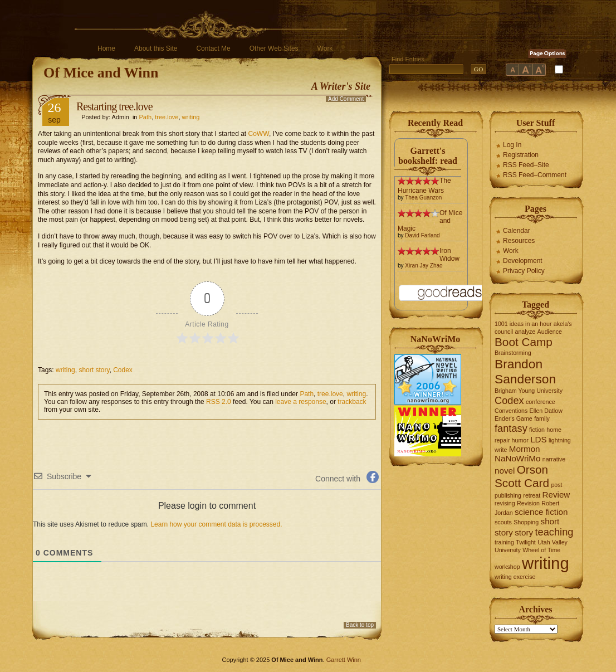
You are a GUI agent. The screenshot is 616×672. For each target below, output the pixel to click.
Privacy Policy (524, 271)
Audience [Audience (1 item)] (550, 332)
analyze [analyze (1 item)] (525, 332)
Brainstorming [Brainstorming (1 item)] (513, 353)
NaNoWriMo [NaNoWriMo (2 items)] (517, 458)
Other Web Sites (274, 48)
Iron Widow (449, 255)
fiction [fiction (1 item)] (537, 430)
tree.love (167, 117)
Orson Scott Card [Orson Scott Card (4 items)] (522, 476)
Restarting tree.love (114, 106)
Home (106, 48)
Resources (519, 241)
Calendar (517, 231)
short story (94, 370)
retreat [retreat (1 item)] (532, 495)
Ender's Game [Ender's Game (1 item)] (514, 418)
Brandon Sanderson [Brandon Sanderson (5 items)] (525, 371)
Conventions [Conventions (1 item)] (511, 411)
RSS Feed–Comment (535, 175)
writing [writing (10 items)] (546, 563)
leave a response (300, 402)
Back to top (360, 625)
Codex (123, 370)
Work (325, 48)
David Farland (422, 235)
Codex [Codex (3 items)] (509, 400)
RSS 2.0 (219, 402)
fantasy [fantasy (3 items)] (511, 428)
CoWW (259, 134)
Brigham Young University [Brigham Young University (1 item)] (529, 391)
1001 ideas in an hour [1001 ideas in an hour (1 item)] (523, 324)
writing (191, 117)
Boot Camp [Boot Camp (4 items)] (524, 342)
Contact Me (213, 48)
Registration (521, 155)
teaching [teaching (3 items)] (554, 532)
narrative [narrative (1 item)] (554, 459)
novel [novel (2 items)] (505, 471)
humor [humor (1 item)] (520, 440)
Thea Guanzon (423, 198)
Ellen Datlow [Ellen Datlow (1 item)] (546, 411)
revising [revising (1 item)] (505, 503)
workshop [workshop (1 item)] (507, 567)
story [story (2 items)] (524, 532)
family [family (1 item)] (542, 418)
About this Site (156, 48)
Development (523, 261)
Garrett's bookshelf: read (428, 156)
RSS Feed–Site (526, 165)
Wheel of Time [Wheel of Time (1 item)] (541, 550)
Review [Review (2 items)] (556, 495)
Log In (512, 145)
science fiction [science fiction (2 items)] (541, 512)
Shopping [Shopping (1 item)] (526, 522)
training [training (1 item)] (504, 542)
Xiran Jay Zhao (424, 266)
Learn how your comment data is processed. (216, 524)
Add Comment (346, 99)
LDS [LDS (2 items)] (539, 439)
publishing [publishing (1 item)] (508, 495)
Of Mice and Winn (101, 73)
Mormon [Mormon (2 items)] (525, 449)
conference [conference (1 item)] (541, 402)
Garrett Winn (344, 660)
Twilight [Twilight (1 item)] (526, 542)
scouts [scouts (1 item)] (503, 522)
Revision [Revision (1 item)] (528, 503)
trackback (352, 402)
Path (146, 117)
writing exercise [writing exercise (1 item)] (515, 577)
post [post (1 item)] (556, 485)
